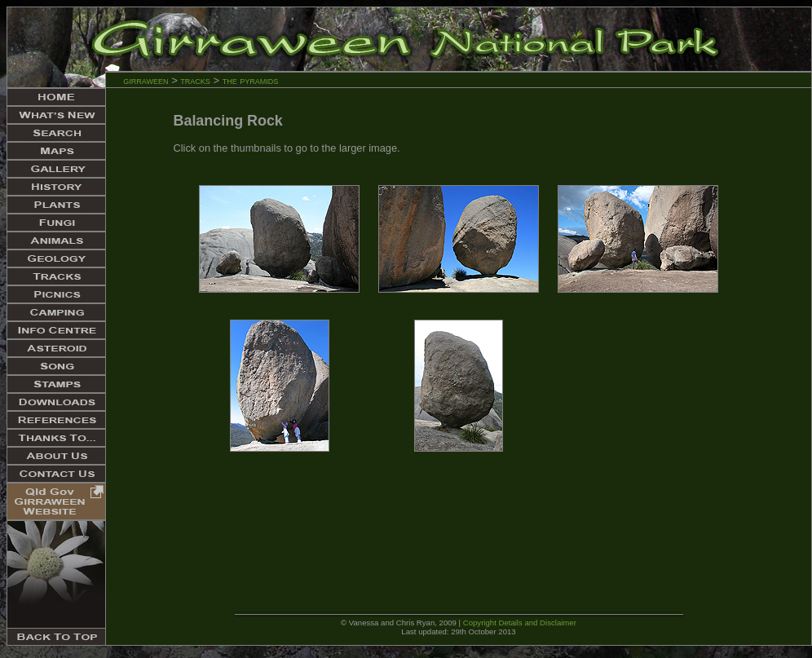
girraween (146, 80)
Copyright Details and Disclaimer (520, 623)
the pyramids (251, 80)
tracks (195, 80)
